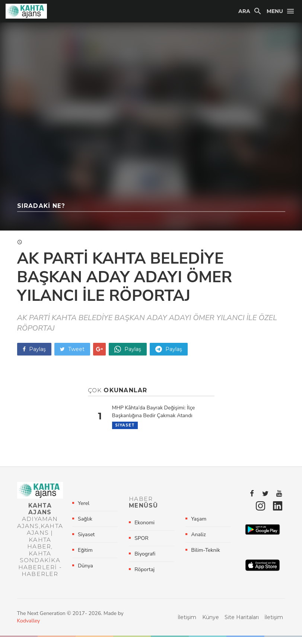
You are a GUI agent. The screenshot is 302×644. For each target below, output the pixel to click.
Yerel (84, 507)
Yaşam (199, 523)
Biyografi (145, 558)
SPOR (141, 542)
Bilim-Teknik (205, 554)
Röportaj (144, 573)
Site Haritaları (242, 625)
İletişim (187, 625)
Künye (211, 625)
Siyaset (125, 425)
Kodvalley (29, 628)
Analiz (198, 538)
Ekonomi (144, 526)
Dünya (85, 569)
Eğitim (85, 554)
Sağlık (85, 523)
